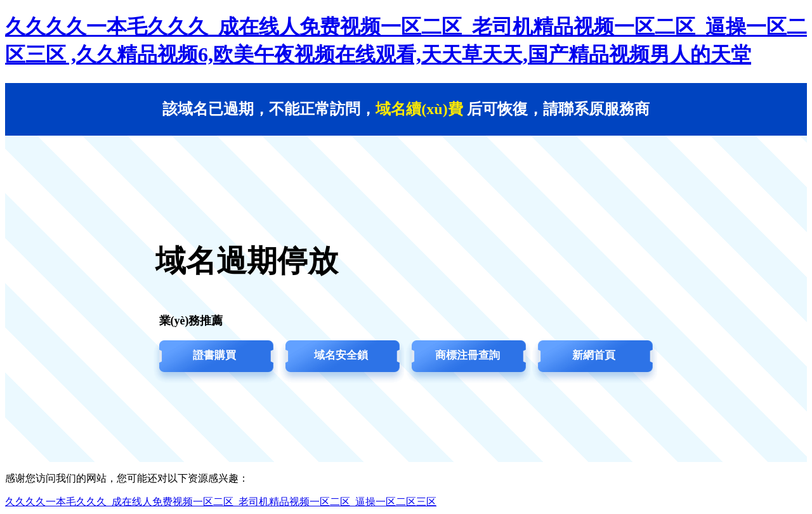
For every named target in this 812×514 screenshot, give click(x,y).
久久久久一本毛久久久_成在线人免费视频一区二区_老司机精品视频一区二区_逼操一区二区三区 (221, 502)
